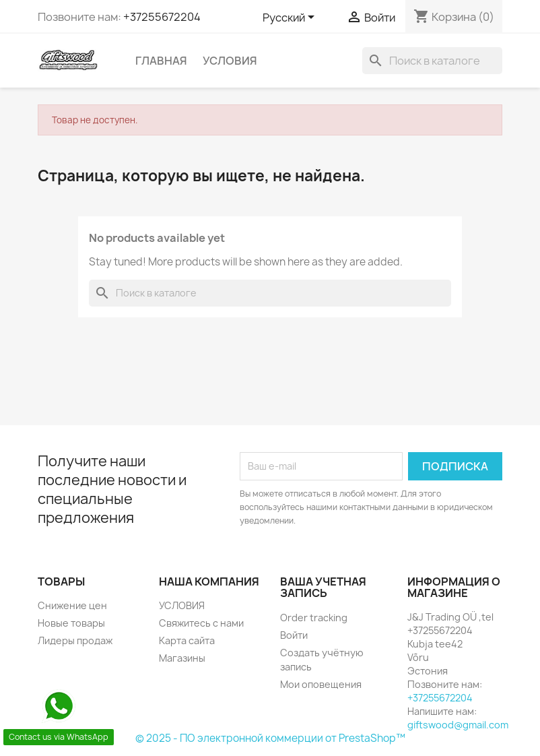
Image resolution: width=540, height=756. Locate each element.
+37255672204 (162, 17)
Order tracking (314, 618)
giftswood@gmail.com (458, 725)
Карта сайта (187, 640)
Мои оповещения (321, 684)
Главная (161, 61)
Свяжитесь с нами (201, 623)
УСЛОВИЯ (230, 61)
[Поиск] (432, 61)
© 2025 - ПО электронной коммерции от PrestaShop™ (270, 738)
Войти (294, 635)
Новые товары (71, 623)
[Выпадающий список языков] (291, 18)
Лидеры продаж (75, 640)
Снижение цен (72, 605)
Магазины (182, 658)
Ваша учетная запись (323, 588)
